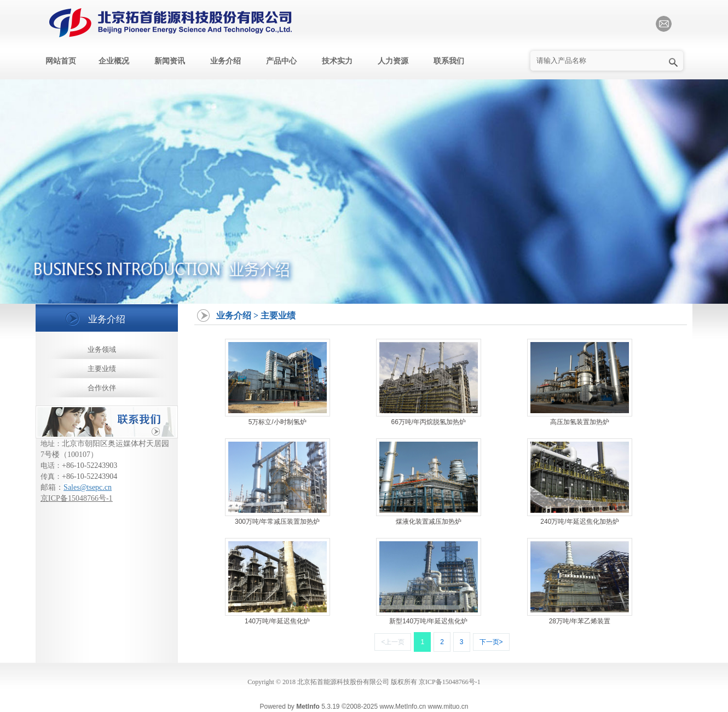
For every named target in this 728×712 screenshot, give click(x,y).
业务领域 (102, 349)
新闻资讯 (170, 61)
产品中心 (281, 61)
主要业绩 (102, 369)
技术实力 (337, 61)
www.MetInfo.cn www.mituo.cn (424, 707)
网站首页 (61, 61)
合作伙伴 (102, 388)
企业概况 (114, 61)
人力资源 (393, 61)
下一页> (491, 642)
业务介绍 (226, 61)
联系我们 (449, 61)
